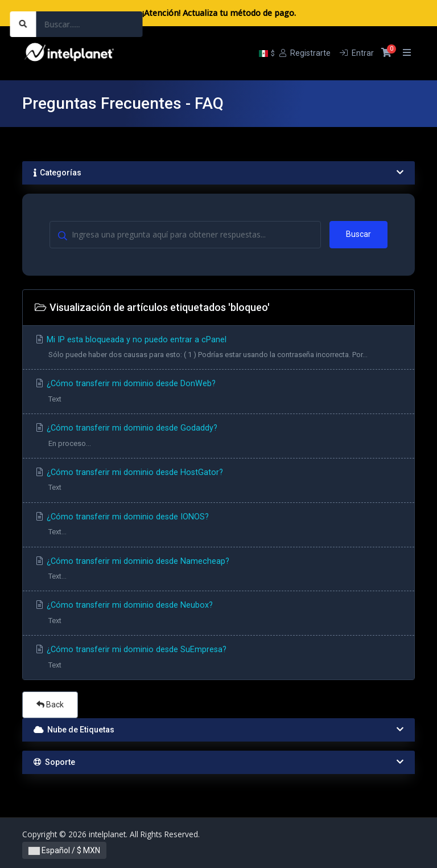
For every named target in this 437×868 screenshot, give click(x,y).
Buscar (358, 234)
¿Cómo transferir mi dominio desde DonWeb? (218, 393)
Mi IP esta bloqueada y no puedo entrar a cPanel (218, 349)
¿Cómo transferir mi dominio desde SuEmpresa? (218, 659)
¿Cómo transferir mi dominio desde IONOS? (218, 526)
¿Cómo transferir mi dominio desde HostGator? (218, 482)
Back (50, 705)
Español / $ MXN (64, 850)
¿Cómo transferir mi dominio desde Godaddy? (218, 437)
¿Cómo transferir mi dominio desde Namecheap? (218, 570)
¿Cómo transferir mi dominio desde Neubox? (218, 614)
